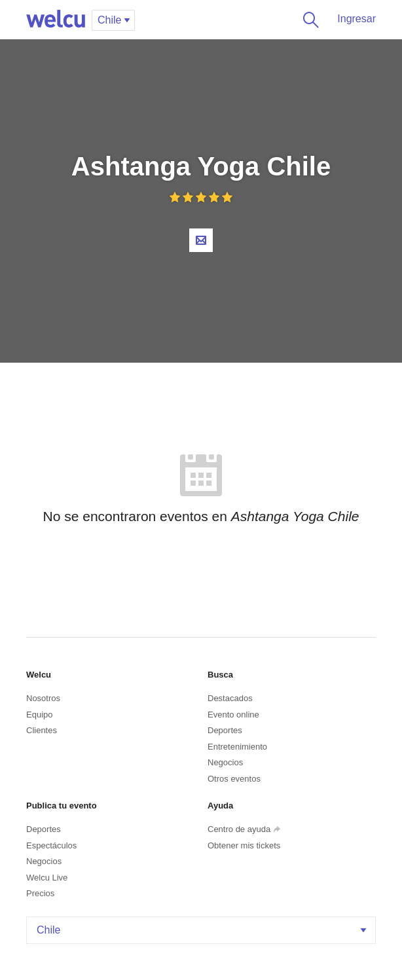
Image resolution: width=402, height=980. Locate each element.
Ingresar (356, 19)
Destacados (230, 698)
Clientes (42, 730)
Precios (40, 893)
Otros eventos (234, 779)
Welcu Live (47, 878)
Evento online (233, 715)
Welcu (56, 20)
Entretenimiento (237, 747)
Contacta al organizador (201, 240)
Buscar (308, 20)
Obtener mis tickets (244, 845)
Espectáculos (51, 845)
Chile (203, 930)
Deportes (225, 730)
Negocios (225, 762)
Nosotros (43, 698)
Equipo (39, 715)
